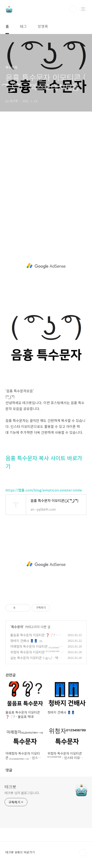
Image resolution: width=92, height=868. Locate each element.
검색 (73, 9)
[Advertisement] (46, 177)
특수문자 (17, 627)
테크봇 (10, 787)
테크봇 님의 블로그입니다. (22, 793)
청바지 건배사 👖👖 (24, 641)
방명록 (43, 26)
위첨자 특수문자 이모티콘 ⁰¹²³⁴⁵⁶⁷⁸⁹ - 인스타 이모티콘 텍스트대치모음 (36, 654)
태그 (23, 26)
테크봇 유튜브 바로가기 (20, 852)
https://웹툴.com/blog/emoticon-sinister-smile (44, 490)
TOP (83, 853)
